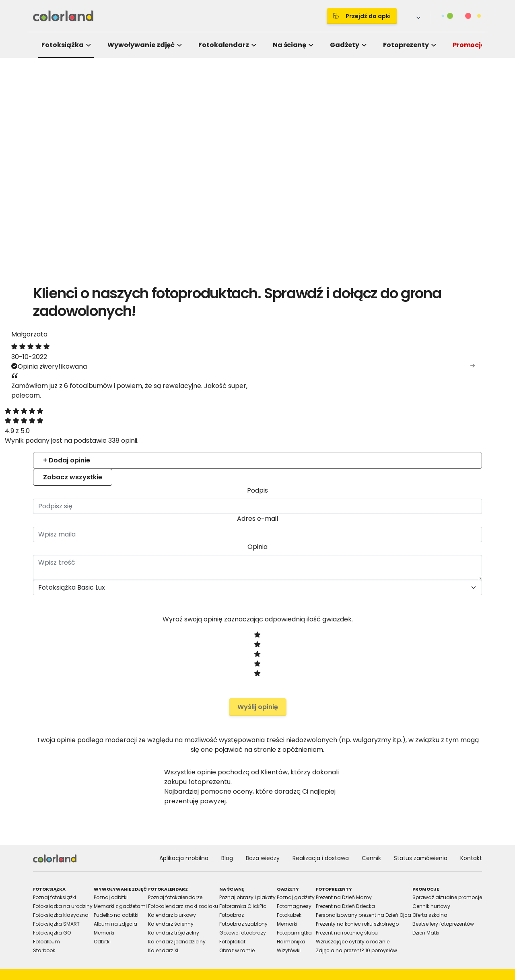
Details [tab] (257, 424)
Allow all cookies (395, 579)
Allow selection (324, 579)
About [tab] (378, 424)
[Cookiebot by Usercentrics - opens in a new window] (394, 398)
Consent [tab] (137, 424)
